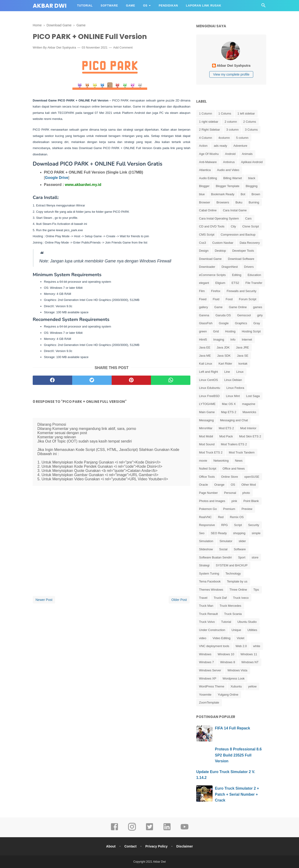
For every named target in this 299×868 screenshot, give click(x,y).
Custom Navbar (223, 243)
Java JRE (242, 347)
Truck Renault (208, 614)
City (233, 226)
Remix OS (237, 517)
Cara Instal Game (235, 210)
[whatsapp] (171, 380)
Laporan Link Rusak (204, 6)
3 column (233, 130)
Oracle (203, 485)
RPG (224, 525)
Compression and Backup (238, 235)
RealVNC (205, 517)
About (111, 846)
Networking (221, 461)
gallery (203, 307)
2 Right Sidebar (210, 130)
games (258, 307)
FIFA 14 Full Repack (233, 728)
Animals (247, 154)
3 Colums (251, 130)
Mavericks (249, 412)
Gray (257, 323)
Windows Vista (237, 670)
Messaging (206, 420)
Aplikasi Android (252, 162)
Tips (256, 590)
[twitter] (92, 380)
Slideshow (206, 549)
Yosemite (205, 695)
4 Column (206, 138)
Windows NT (250, 662)
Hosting (230, 331)
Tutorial (85, 6)
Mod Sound (207, 444)
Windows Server (210, 670)
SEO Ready (219, 533)
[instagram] (132, 830)
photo (246, 493)
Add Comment (123, 47)
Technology (233, 573)
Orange (219, 485)
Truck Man (206, 606)
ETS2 (235, 283)
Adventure (240, 146)
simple (256, 533)
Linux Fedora (235, 388)
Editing (237, 275)
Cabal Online (208, 210)
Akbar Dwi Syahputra (62, 47)
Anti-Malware (208, 162)
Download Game (210, 259)
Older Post (179, 600)
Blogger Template (228, 186)
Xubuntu (236, 686)
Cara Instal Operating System (219, 218)
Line (227, 372)
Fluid (216, 299)
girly (260, 315)
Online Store (229, 477)
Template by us (237, 581)
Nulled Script (208, 469)
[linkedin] (167, 830)
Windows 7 (206, 662)
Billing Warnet (233, 178)
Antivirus (229, 162)
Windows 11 (249, 654)
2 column (231, 122)
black (252, 178)
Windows (205, 654)
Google (224, 323)
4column (224, 138)
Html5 (203, 340)
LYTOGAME (207, 404)
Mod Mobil (206, 436)
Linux (240, 372)
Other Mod (248, 485)
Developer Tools (243, 251)
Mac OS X (229, 404)
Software (109, 6)
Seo (202, 533)
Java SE (242, 356)
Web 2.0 (241, 646)
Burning (254, 202)
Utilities (252, 630)
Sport (242, 557)
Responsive (207, 525)
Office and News (234, 469)
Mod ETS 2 (226, 428)
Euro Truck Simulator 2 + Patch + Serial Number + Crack (237, 794)
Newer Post (44, 600)
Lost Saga (253, 396)
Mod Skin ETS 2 (250, 436)
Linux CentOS (208, 380)
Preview (247, 509)
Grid (216, 331)
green (203, 331)
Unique (236, 630)
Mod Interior (248, 428)
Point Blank (251, 501)
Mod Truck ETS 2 (211, 452)
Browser (205, 202)
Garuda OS (223, 315)
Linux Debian (233, 380)
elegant (204, 283)
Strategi (204, 565)
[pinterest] (131, 380)
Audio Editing (208, 178)
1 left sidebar (246, 113)
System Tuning (209, 573)
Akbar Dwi (50, 6)
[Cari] (263, 7)
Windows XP (208, 678)
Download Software (241, 259)
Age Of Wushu (209, 154)
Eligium (220, 283)
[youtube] (185, 830)
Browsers (223, 202)
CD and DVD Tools (212, 226)
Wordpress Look (234, 678)
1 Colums (225, 113)
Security (254, 525)
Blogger (204, 186)
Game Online (238, 307)
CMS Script (207, 235)
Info (233, 340)
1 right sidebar (209, 122)
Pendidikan (168, 6)
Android (230, 154)
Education (254, 275)
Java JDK (223, 347)
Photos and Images (212, 501)
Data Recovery (250, 243)
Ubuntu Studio (247, 622)
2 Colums (250, 122)
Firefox (216, 291)
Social (223, 549)
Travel (203, 598)
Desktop (220, 251)
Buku (239, 202)
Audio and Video (228, 170)
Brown (256, 194)
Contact (130, 846)
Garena (204, 315)
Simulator (226, 541)
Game (130, 6)
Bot (243, 194)
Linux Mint (233, 396)
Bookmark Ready (223, 194)
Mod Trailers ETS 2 (234, 444)
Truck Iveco (241, 598)
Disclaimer (185, 846)
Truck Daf (220, 598)
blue (202, 194)
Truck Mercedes (230, 606)
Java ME (205, 356)
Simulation (206, 541)
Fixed (203, 299)
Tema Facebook (210, 581)
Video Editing (221, 638)
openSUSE (252, 477)
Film (202, 291)
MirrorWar (206, 428)
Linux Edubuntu (210, 388)
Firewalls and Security (241, 291)
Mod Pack (226, 436)
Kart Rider (225, 364)
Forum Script (248, 299)
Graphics (241, 323)
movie (203, 461)
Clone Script (251, 226)
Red (221, 517)
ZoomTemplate (209, 702)
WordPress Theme (212, 686)
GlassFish (206, 323)
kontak (243, 364)
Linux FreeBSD (209, 396)
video (203, 638)
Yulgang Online (228, 695)
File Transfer (254, 283)
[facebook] (52, 380)
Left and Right (208, 372)
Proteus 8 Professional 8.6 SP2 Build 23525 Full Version (238, 755)
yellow (252, 686)
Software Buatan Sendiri (215, 557)
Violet (240, 638)
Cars (248, 218)
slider (242, 541)
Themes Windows (211, 590)
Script (238, 525)
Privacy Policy (156, 846)
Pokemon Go (208, 509)
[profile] (231, 60)
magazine (249, 404)
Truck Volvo (207, 622)
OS (145, 6)
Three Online (238, 590)
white (257, 646)
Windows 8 (228, 662)
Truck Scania (233, 614)
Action (203, 146)
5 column (242, 138)
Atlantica (205, 170)
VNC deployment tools (214, 646)
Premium (229, 509)
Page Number (208, 493)
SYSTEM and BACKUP (232, 565)
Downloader (207, 267)
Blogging (252, 186)
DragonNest (230, 267)
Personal (230, 493)
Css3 (203, 243)
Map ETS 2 (229, 412)
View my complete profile (231, 74)
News (239, 461)
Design (204, 251)
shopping (239, 533)
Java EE (205, 347)
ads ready (220, 146)
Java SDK (224, 356)
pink (234, 501)
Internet (247, 340)
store (255, 557)
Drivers (249, 267)
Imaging (219, 340)
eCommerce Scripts (212, 275)
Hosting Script (251, 331)
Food (229, 299)
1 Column (206, 113)
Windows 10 (226, 654)
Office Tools (207, 477)
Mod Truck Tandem (242, 452)
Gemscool (244, 315)
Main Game (207, 412)
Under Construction (212, 630)
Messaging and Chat (234, 420)
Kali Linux (206, 364)
